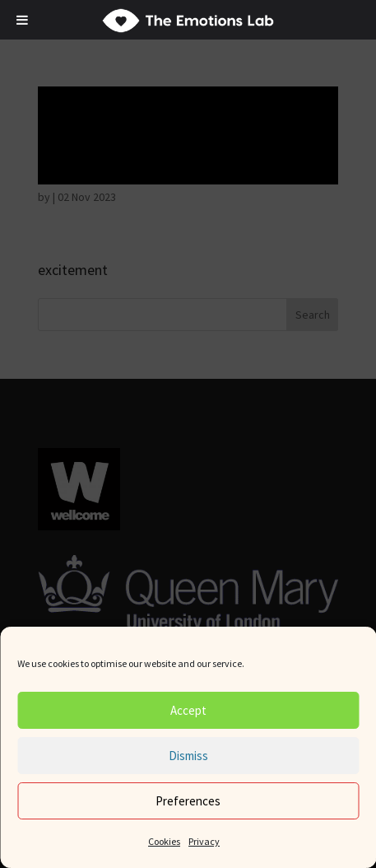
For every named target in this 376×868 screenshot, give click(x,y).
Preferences (188, 801)
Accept (188, 710)
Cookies (164, 841)
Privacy (204, 841)
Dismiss (188, 756)
